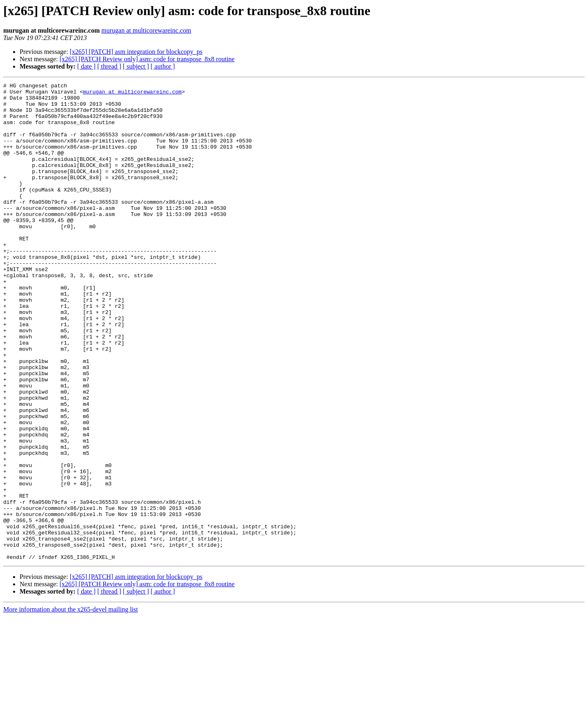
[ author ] (163, 66)
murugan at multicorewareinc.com (146, 30)
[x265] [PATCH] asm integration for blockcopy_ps (136, 52)
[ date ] (86, 66)
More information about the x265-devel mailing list (71, 705)
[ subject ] (136, 66)
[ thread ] (109, 66)
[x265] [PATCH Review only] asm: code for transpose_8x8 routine (147, 59)
